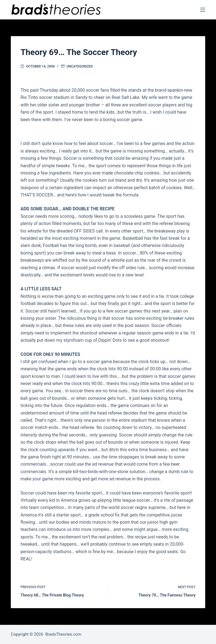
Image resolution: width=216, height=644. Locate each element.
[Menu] (203, 10)
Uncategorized (80, 66)
